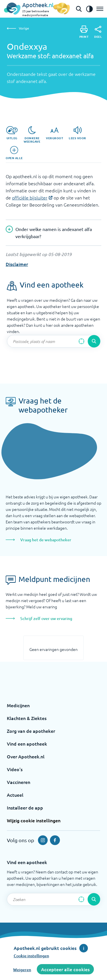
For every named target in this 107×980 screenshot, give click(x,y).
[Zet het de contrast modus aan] (89, 9)
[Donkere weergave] (32, 135)
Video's (15, 769)
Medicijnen (18, 705)
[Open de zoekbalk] (79, 9)
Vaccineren (19, 782)
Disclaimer (17, 264)
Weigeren (22, 970)
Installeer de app (25, 808)
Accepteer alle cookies (65, 969)
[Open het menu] (100, 9)
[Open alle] (14, 153)
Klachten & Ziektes (27, 718)
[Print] (84, 32)
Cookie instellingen (31, 956)
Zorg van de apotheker (31, 731)
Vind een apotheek (27, 744)
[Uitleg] (12, 133)
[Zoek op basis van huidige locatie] (81, 341)
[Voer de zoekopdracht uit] (94, 341)
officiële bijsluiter (30, 197)
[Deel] (98, 32)
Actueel (15, 795)
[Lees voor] (77, 133)
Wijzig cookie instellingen (34, 820)
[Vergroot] (54, 133)
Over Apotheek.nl (26, 756)
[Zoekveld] (53, 341)
